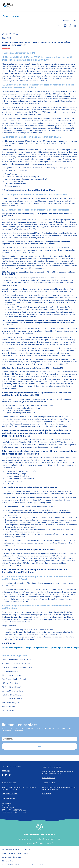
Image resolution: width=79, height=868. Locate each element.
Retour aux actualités (10, 16)
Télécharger (6, 771)
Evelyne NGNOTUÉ (10, 34)
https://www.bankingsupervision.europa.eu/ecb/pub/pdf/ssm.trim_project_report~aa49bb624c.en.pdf (40, 647)
